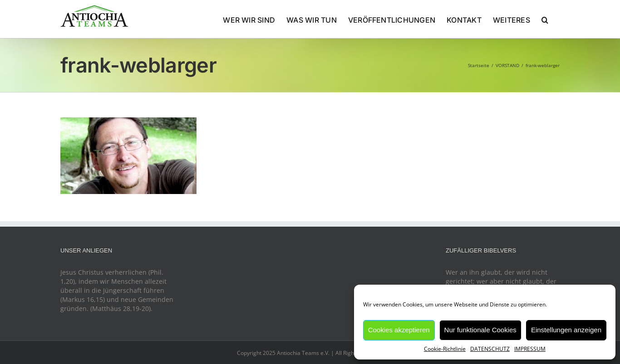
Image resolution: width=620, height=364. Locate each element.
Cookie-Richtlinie (445, 349)
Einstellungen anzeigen (566, 330)
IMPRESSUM (530, 349)
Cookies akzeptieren (399, 330)
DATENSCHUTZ (490, 349)
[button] (545, 19)
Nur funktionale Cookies (480, 330)
